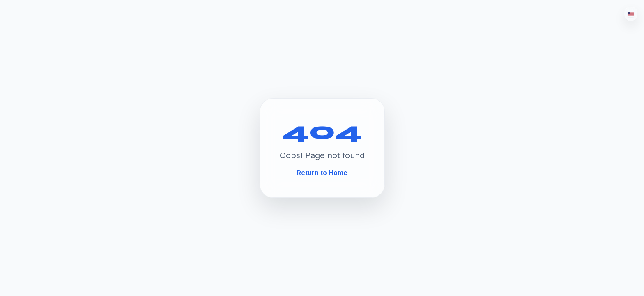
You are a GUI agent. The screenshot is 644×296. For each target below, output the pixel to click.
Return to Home (322, 173)
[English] (631, 14)
